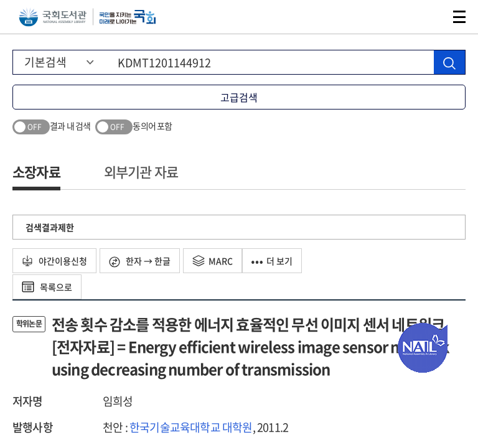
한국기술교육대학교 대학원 (191, 427)
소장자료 (36, 171)
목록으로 (47, 287)
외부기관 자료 (141, 171)
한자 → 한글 (140, 261)
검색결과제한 (50, 227)
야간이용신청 (54, 261)
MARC (213, 261)
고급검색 (239, 97)
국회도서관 (53, 17)
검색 (431, 17)
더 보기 (272, 261)
